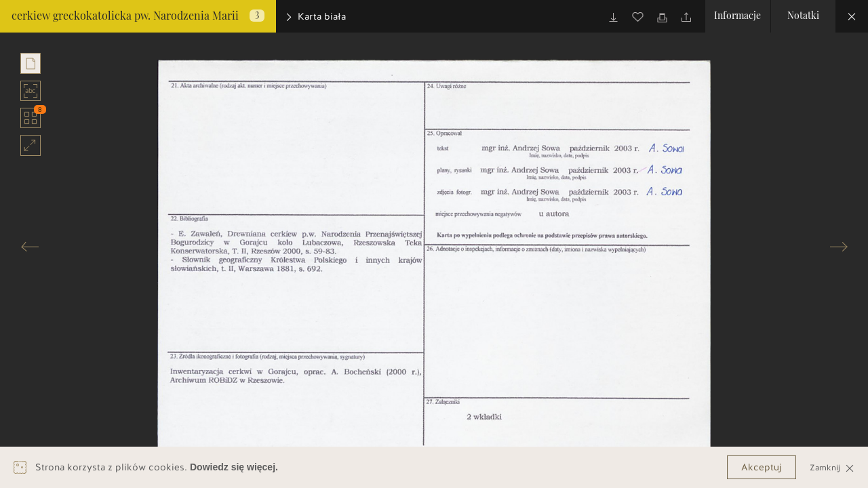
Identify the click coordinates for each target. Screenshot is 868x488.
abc (31, 91)
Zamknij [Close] (832, 467)
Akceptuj (762, 467)
